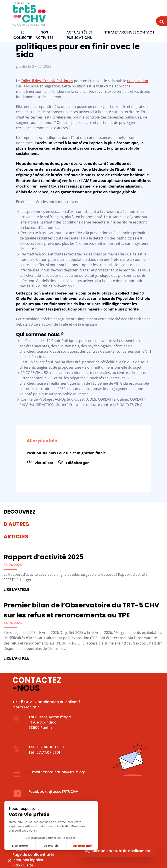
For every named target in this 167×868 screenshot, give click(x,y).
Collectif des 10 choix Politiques (47, 81)
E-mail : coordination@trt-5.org (57, 772)
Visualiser (40, 462)
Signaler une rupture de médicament (118, 851)
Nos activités (45, 35)
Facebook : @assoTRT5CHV (53, 792)
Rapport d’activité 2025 (44, 557)
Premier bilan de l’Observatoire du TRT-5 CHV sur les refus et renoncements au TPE (81, 610)
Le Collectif (23, 35)
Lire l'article (16, 589)
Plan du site (23, 865)
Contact (146, 32)
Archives (128, 32)
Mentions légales (28, 860)
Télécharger (73, 462)
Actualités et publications (79, 35)
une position (138, 81)
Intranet (111, 32)
